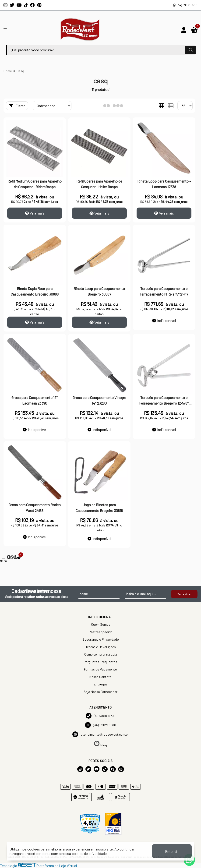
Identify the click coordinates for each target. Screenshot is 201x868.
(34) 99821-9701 (185, 5)
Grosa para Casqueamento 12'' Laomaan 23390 (35, 400)
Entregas (101, 684)
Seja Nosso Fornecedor (100, 692)
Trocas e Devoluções (101, 647)
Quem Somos (101, 624)
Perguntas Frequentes (100, 662)
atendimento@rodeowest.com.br (101, 734)
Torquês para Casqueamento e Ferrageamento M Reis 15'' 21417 (164, 291)
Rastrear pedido (101, 632)
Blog (100, 744)
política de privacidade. (90, 853)
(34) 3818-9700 (101, 716)
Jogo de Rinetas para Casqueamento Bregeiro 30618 (99, 507)
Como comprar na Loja (101, 654)
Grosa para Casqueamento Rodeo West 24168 (35, 507)
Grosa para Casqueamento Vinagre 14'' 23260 (99, 400)
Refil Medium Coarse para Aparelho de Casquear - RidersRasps (35, 184)
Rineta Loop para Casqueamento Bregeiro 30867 (99, 291)
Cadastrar (184, 594)
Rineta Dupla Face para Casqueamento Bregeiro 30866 (35, 291)
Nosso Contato (100, 677)
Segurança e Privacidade (101, 639)
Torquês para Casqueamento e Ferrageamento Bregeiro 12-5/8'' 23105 (164, 401)
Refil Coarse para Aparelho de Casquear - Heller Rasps (99, 184)
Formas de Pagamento (100, 669)
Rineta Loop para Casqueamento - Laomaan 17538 (164, 184)
